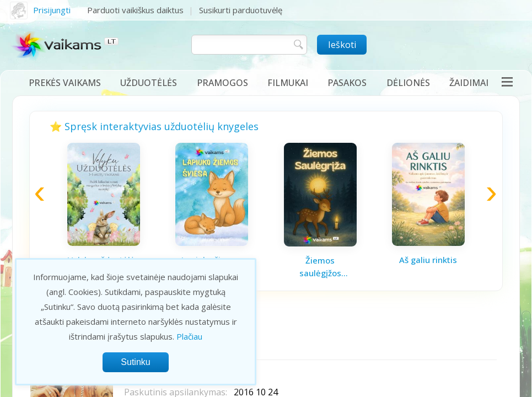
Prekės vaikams (65, 83)
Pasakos (347, 83)
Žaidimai (469, 83)
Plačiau (189, 336)
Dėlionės (408, 83)
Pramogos (222, 83)
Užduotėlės (149, 83)
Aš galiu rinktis (428, 260)
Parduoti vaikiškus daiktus (135, 10)
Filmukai (288, 83)
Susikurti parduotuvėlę (241, 10)
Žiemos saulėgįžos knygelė (320, 267)
